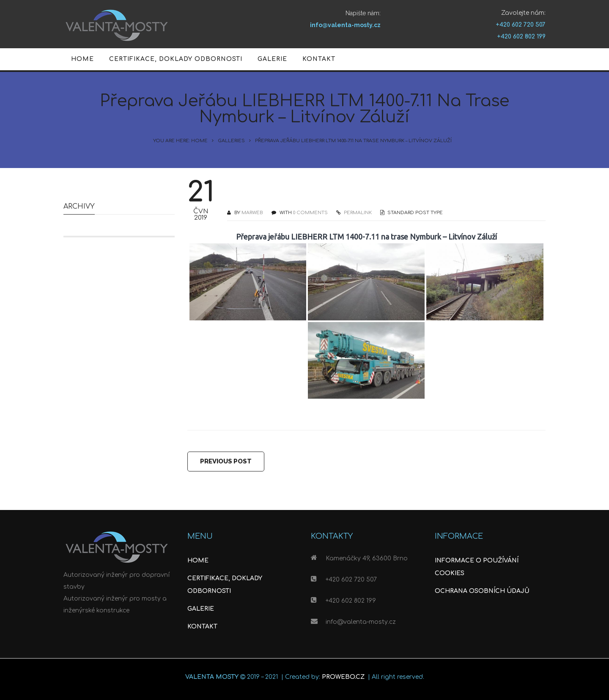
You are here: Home (180, 141)
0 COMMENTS (310, 213)
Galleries (231, 141)
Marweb (252, 213)
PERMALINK (357, 213)
